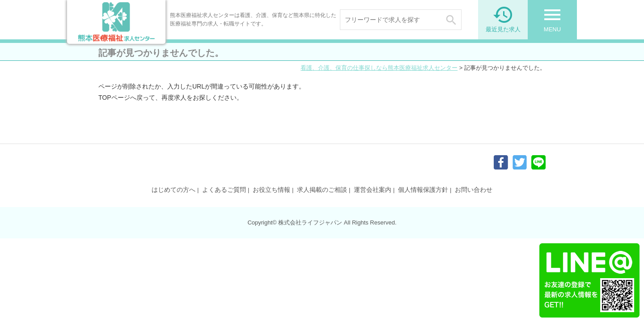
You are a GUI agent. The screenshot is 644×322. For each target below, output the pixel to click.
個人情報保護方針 (423, 190)
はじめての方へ (174, 190)
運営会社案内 (373, 190)
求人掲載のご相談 (322, 190)
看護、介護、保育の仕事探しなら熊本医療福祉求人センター (379, 68)
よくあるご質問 (224, 190)
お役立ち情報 (271, 190)
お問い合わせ (474, 190)
